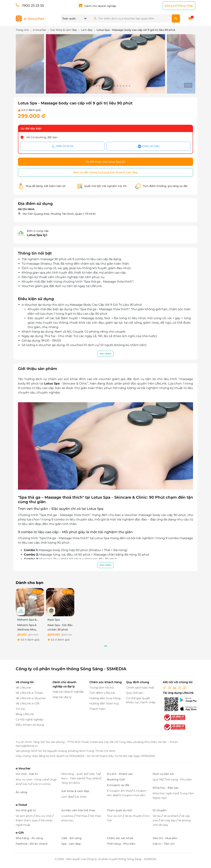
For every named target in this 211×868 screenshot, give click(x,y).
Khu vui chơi (44, 816)
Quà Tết (158, 779)
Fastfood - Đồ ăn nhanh (32, 844)
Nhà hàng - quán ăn (74, 774)
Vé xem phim (25, 816)
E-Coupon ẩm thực (119, 791)
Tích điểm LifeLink (102, 693)
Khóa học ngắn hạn (165, 793)
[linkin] (175, 688)
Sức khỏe (80, 797)
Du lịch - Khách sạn (120, 774)
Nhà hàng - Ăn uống (29, 838)
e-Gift (20, 833)
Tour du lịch (115, 816)
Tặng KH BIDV (71, 783)
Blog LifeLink (25, 714)
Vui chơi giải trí (26, 810)
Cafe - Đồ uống (71, 838)
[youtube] (180, 688)
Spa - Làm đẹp (71, 844)
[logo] (30, 18)
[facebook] (165, 688)
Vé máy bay (168, 820)
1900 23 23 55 (33, 6)
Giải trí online (42, 784)
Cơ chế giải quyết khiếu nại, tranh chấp (141, 700)
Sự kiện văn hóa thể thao (78, 810)
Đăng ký (171, 6)
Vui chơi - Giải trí (27, 774)
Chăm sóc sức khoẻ (120, 838)
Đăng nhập (186, 6)
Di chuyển (160, 810)
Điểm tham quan (27, 820)
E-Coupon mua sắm (132, 795)
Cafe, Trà (94, 774)
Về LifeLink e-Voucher (31, 698)
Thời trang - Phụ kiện (178, 779)
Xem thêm (105, 354)
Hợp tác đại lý (62, 697)
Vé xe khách (171, 816)
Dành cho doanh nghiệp (100, 6)
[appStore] (187, 709)
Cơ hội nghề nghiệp (29, 719)
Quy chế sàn (135, 693)
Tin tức (20, 709)
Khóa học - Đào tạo (165, 788)
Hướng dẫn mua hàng (105, 698)
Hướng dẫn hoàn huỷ (104, 703)
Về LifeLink (23, 688)
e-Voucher (23, 768)
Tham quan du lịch (120, 810)
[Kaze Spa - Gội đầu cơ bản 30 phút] (60, 602)
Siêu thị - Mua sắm (165, 838)
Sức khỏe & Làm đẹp (75, 791)
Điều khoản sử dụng (30, 725)
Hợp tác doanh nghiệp (68, 692)
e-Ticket (21, 805)
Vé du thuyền (134, 816)
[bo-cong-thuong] (174, 717)
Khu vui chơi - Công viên (32, 779)
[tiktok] (185, 688)
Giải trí (27, 784)
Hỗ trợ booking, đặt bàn (42, 137)
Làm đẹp (67, 797)
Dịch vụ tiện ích (163, 774)
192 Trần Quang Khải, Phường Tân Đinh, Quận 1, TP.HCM (59, 214)
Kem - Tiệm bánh (73, 778)
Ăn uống (22, 792)
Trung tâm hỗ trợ (101, 688)
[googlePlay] (187, 700)
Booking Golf (116, 779)
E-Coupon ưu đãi (118, 785)
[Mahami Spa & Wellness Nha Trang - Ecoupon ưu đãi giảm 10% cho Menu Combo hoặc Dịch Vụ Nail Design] (30, 602)
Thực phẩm (93, 778)
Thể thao (82, 816)
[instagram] (170, 688)
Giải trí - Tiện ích (164, 844)
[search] (176, 18)
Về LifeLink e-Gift (28, 703)
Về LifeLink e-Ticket (29, 693)
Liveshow (68, 816)
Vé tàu (157, 816)
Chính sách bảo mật (140, 688)
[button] (82, 86)
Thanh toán (97, 709)
